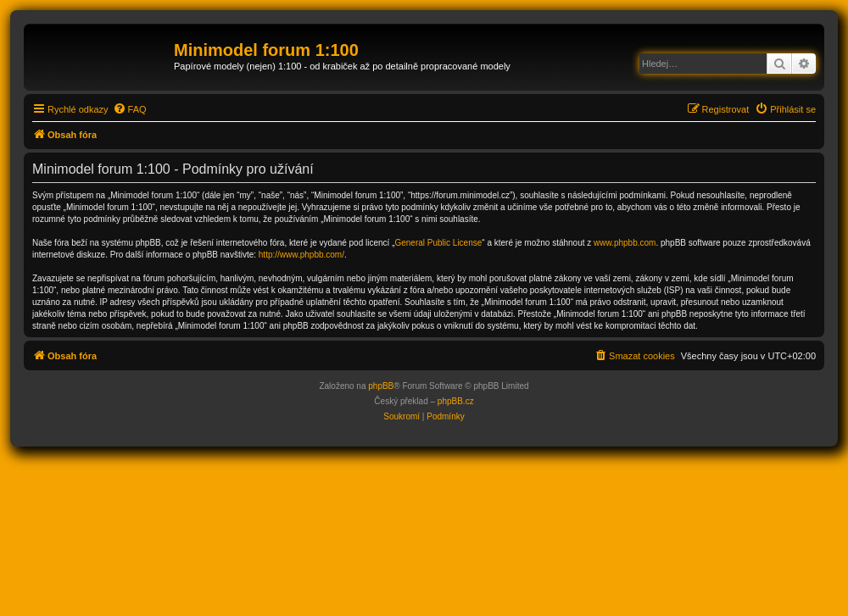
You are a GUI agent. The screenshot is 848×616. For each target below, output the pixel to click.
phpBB (381, 386)
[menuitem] (130, 109)
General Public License (438, 243)
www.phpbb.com (625, 243)
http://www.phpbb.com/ (301, 255)
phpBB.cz (456, 401)
